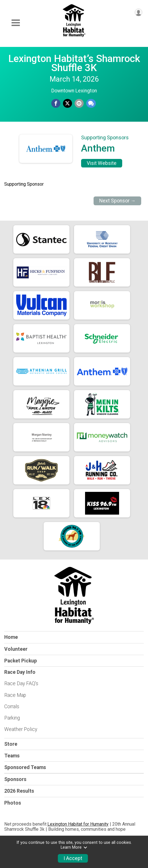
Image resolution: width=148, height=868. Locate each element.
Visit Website (102, 163)
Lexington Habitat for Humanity (78, 824)
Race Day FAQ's (21, 683)
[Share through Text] (91, 103)
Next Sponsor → (118, 201)
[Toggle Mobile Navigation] (16, 23)
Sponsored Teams (25, 767)
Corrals (12, 707)
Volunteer (16, 649)
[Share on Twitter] (67, 103)
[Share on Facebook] (56, 103)
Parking (12, 718)
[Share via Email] (79, 103)
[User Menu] (139, 12)
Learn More (74, 847)
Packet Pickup (21, 661)
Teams (12, 756)
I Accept (73, 858)
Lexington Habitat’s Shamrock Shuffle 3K (74, 63)
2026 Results (19, 791)
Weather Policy (21, 729)
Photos (13, 803)
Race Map (15, 695)
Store (11, 744)
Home (11, 637)
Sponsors (15, 779)
